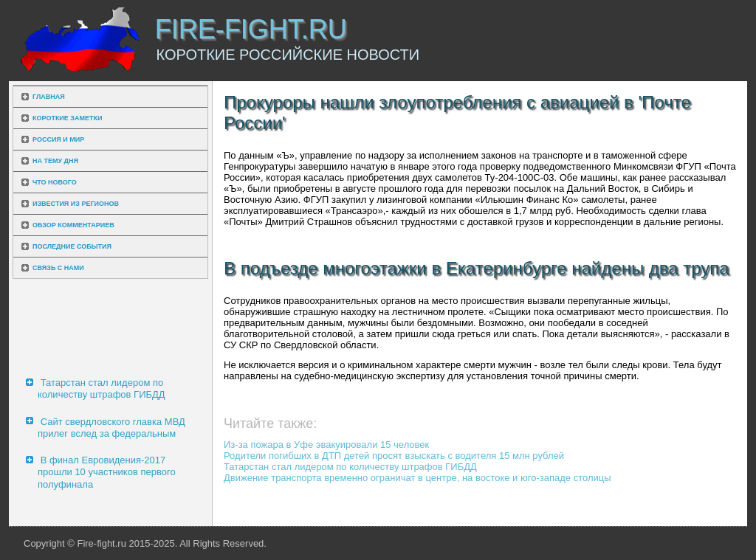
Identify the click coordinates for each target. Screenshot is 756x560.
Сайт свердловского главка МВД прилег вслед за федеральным (111, 428)
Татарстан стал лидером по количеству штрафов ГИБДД (102, 388)
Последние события (72, 246)
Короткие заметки (67, 118)
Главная (49, 97)
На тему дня (55, 161)
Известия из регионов (76, 204)
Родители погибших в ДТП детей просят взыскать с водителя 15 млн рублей (394, 456)
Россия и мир (58, 139)
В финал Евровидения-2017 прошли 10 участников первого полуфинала (107, 472)
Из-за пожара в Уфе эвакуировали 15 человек (326, 445)
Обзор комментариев (73, 225)
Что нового (55, 182)
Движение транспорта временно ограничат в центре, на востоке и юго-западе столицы (417, 478)
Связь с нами (58, 268)
